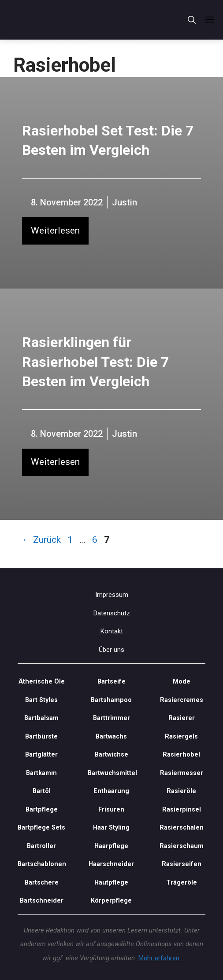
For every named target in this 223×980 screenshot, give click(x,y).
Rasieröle (181, 791)
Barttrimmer (111, 718)
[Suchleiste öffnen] (192, 20)
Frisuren (111, 810)
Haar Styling (111, 828)
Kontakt (112, 631)
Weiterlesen (55, 230)
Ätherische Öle (42, 682)
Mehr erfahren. (160, 958)
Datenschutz (112, 613)
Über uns (111, 650)
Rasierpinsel (182, 810)
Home (17, 46)
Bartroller (41, 846)
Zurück (41, 540)
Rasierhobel (86, 46)
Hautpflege (111, 883)
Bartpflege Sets (41, 828)
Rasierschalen (182, 828)
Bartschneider (42, 901)
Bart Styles (41, 700)
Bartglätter (41, 755)
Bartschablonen (42, 864)
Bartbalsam (41, 718)
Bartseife (111, 682)
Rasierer (182, 718)
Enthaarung (111, 791)
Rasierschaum (182, 846)
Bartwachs (111, 737)
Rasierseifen (182, 864)
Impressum (112, 595)
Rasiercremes (182, 700)
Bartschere (42, 883)
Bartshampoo (111, 700)
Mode (182, 682)
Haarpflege (111, 846)
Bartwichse (111, 755)
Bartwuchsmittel (112, 773)
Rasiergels (181, 737)
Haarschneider (111, 864)
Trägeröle (182, 883)
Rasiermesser (182, 773)
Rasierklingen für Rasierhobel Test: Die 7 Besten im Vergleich (95, 362)
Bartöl (42, 791)
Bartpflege (47, 46)
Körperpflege (111, 901)
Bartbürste (41, 737)
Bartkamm (41, 773)
